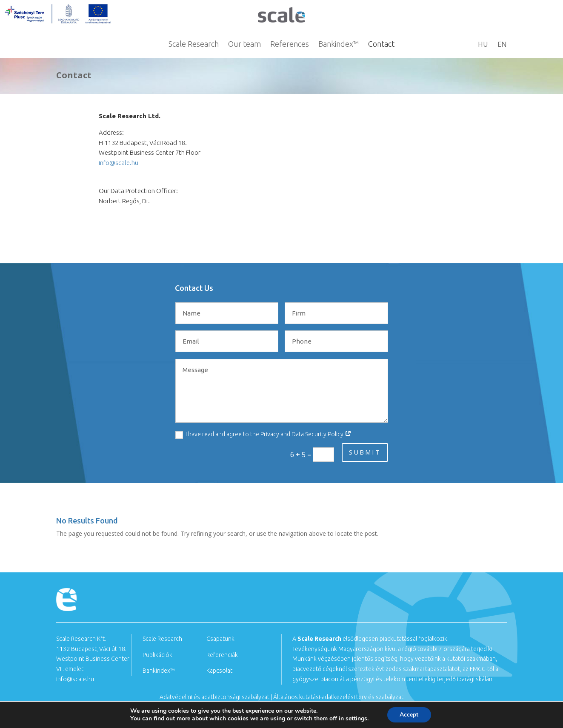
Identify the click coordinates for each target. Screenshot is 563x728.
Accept (409, 715)
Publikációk (157, 655)
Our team (244, 44)
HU (483, 45)
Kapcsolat (219, 671)
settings (356, 719)
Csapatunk (220, 639)
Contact (381, 44)
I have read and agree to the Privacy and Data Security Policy (263, 435)
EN (502, 45)
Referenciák (222, 655)
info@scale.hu (119, 163)
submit (365, 452)
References (290, 44)
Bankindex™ (339, 44)
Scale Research (194, 44)
